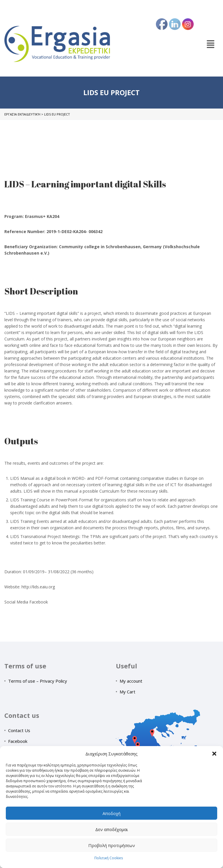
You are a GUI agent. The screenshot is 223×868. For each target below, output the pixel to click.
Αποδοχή (111, 813)
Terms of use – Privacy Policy (38, 681)
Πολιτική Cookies (109, 858)
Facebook (18, 741)
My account (131, 681)
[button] (214, 754)
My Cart (127, 692)
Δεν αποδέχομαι (112, 829)
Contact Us (19, 730)
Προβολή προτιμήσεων (112, 845)
